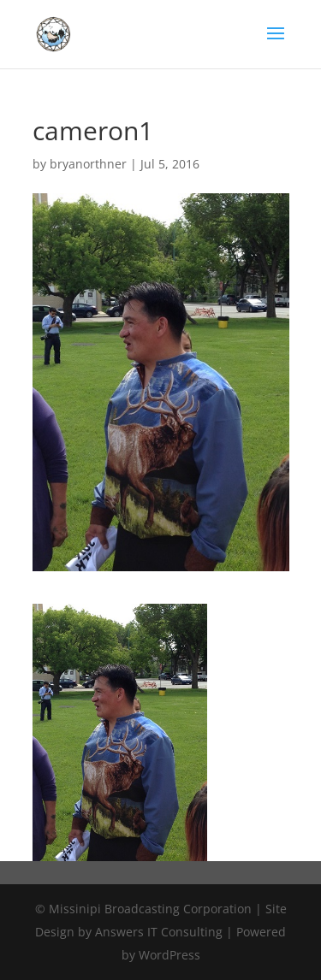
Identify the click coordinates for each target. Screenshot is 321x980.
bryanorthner (88, 164)
